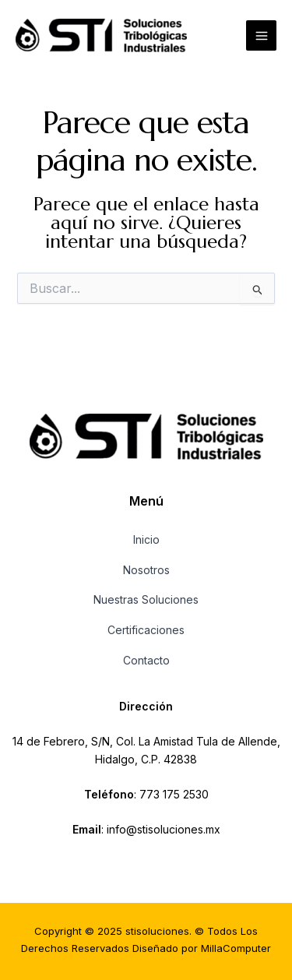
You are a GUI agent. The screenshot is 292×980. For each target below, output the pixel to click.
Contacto (146, 660)
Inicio (146, 539)
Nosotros (146, 570)
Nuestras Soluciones (146, 599)
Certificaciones (146, 630)
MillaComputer (236, 948)
